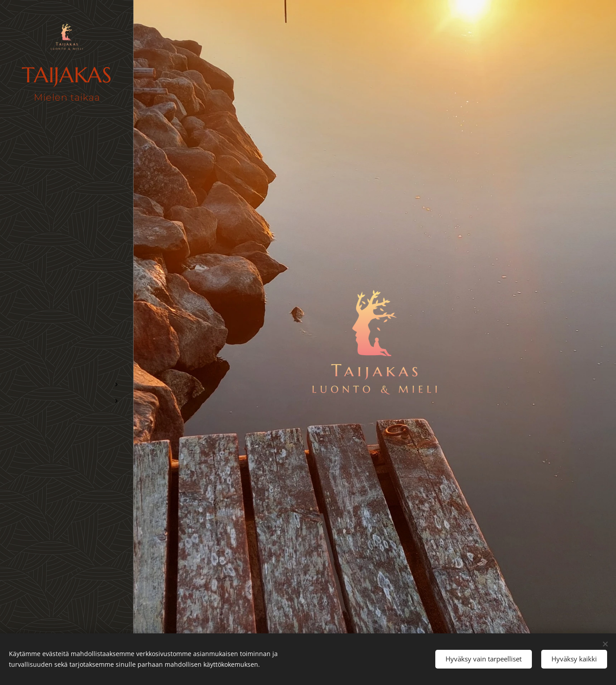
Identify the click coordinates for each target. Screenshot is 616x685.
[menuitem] (67, 325)
